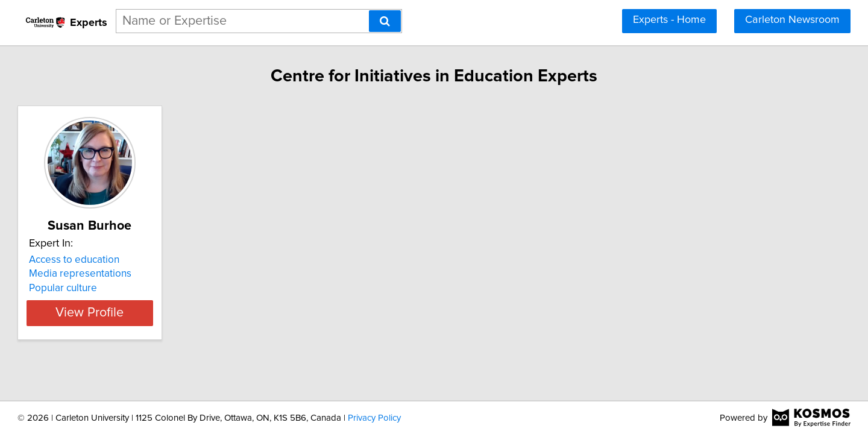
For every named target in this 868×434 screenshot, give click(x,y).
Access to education (129, 260)
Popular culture (118, 288)
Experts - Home (669, 20)
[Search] (385, 21)
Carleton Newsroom (792, 20)
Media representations (135, 274)
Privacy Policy (374, 418)
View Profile (160, 313)
